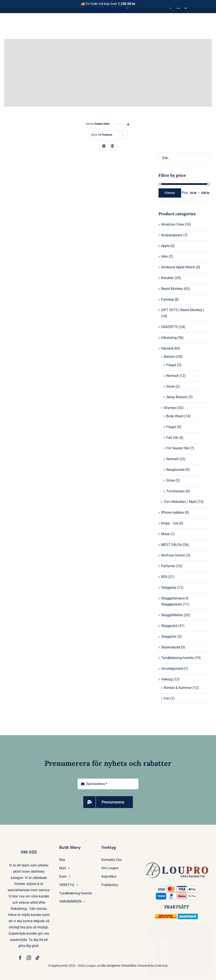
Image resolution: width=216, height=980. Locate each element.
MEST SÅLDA (172, 545)
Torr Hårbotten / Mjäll (180, 502)
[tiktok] (37, 958)
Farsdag (167, 299)
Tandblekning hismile (177, 658)
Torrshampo (176, 491)
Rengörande (175, 470)
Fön (167, 698)
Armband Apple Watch (178, 267)
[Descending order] (128, 124)
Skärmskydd (171, 647)
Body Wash (175, 416)
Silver (170, 386)
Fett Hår (172, 438)
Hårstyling (169, 338)
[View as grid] (104, 146)
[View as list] (112, 146)
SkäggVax (169, 637)
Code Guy (161, 966)
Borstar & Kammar (178, 688)
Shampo (170, 408)
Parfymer (168, 566)
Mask (165, 534)
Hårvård (167, 348)
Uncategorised (172, 669)
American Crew (172, 224)
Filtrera (170, 193)
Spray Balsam (177, 397)
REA (164, 577)
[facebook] (20, 958)
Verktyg (167, 679)
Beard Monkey (172, 289)
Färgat (171, 365)
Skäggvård (169, 626)
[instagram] (29, 958)
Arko (165, 256)
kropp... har (170, 523)
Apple (165, 246)
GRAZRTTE (170, 327)
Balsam (169, 357)
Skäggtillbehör (172, 615)
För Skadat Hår (178, 448)
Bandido (167, 278)
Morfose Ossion (173, 555)
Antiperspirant (172, 235)
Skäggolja (169, 588)
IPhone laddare (172, 512)
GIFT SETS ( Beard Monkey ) (183, 310)
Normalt (172, 376)
